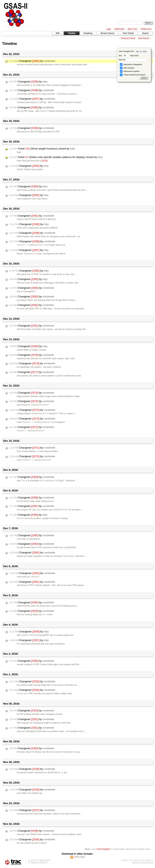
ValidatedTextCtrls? (40, 405)
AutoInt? (21, 518)
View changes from (134, 51)
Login (109, 29)
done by (133, 60)
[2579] (45, 161)
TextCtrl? (21, 245)
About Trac (132, 29)
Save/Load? (22, 694)
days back (130, 56)
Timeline (72, 33)
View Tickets (128, 33)
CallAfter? (26, 635)
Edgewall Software (39, 862)
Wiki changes (127, 68)
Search (145, 33)
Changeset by (32, 61)
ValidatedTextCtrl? (40, 413)
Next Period (143, 38)
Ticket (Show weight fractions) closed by (42, 149)
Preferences (146, 29)
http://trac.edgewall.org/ (142, 862)
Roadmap (88, 33)
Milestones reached (130, 71)
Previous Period (128, 38)
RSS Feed (80, 857)
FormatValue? (48, 481)
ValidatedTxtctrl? (61, 510)
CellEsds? (35, 577)
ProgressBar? (68, 556)
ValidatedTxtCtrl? (37, 245)
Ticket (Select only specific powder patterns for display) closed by (56, 157)
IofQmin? (44, 111)
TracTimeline (103, 849)
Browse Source (108, 33)
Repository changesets (131, 65)
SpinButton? (29, 254)
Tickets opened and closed (132, 75)
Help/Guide (119, 29)
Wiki (58, 33)
